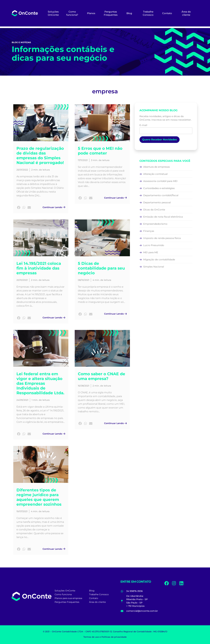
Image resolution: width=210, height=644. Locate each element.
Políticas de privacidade (114, 637)
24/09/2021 (22, 400)
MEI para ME (151, 252)
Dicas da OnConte (154, 210)
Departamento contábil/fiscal (161, 195)
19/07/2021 (22, 511)
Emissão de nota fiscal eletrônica (163, 217)
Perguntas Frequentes (111, 13)
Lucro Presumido (154, 245)
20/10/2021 (22, 280)
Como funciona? (72, 13)
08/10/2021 (84, 280)
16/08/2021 (84, 386)
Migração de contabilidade (159, 259)
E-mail (166, 128)
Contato (167, 13)
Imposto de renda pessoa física (162, 238)
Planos (91, 13)
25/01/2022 (22, 170)
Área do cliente (186, 13)
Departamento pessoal (157, 202)
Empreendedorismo (155, 224)
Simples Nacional (154, 267)
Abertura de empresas (157, 167)
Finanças (149, 231)
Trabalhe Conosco (148, 13)
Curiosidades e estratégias (159, 188)
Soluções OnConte (53, 13)
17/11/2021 (83, 160)
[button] (19, 208)
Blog (129, 13)
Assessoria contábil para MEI (160, 181)
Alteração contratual (155, 174)
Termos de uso (91, 637)
